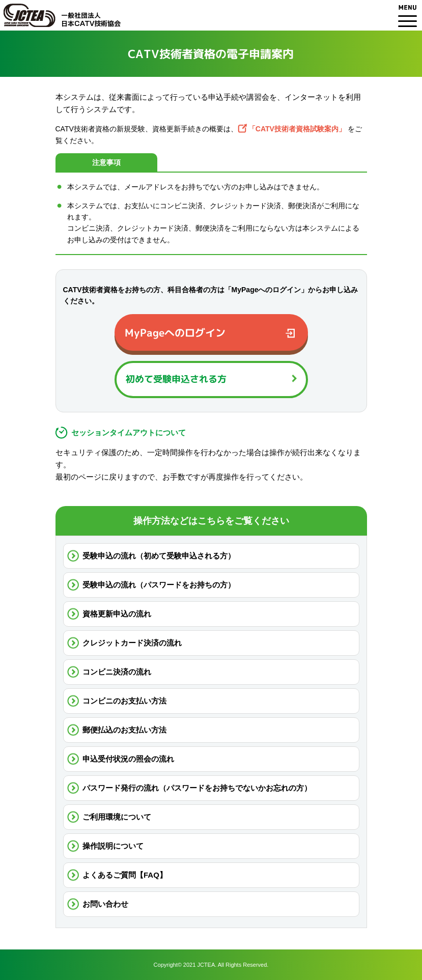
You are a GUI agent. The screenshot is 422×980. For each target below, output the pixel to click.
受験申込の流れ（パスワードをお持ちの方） (159, 585)
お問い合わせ (105, 904)
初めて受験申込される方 (176, 379)
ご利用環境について (117, 817)
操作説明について (113, 846)
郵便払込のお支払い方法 (124, 730)
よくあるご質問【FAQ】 (125, 875)
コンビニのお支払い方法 (124, 701)
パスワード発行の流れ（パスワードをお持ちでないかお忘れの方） (197, 788)
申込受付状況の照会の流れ (128, 759)
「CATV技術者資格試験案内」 (297, 129)
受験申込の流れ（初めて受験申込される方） (159, 556)
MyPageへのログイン (175, 332)
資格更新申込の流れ (117, 614)
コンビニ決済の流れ (117, 672)
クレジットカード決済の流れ (132, 643)
